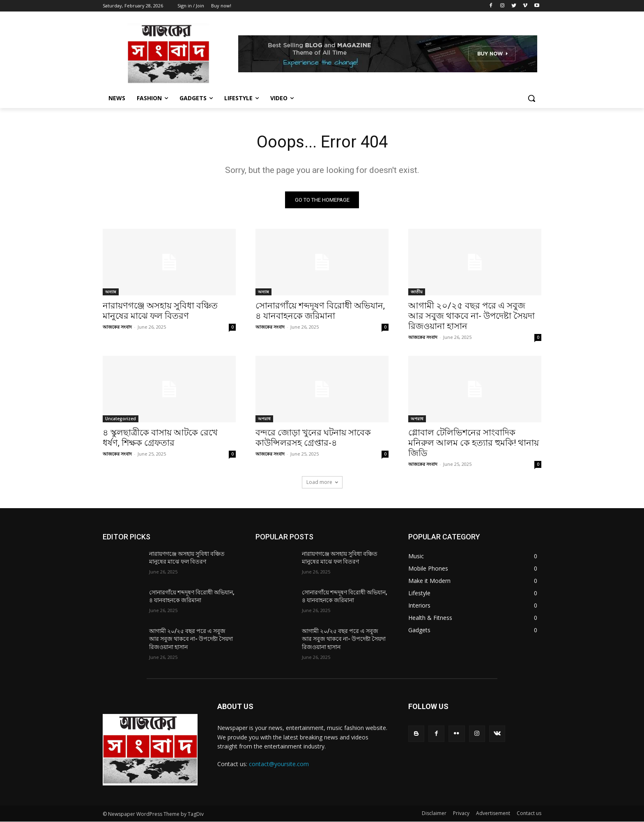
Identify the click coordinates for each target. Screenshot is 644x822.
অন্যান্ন (111, 292)
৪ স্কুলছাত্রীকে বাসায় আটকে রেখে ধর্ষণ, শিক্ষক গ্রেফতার (160, 438)
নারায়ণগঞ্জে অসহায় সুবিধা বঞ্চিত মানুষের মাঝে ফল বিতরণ (160, 311)
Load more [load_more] (322, 482)
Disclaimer (434, 814)
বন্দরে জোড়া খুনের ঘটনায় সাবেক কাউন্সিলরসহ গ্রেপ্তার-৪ (313, 438)
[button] (531, 98)
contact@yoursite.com (279, 764)
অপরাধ (264, 419)
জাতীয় (417, 292)
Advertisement (493, 814)
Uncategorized (121, 419)
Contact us (529, 814)
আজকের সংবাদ (117, 327)
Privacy (461, 814)
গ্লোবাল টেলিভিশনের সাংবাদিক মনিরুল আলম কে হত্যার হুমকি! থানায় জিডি (474, 443)
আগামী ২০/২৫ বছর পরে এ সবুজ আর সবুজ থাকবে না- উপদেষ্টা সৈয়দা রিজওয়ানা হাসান (471, 316)
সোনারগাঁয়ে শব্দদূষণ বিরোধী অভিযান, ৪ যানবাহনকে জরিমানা (320, 311)
